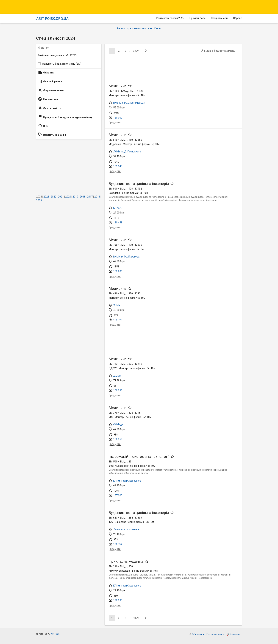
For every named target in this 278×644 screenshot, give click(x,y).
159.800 (118, 271)
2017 (90, 197)
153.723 (118, 320)
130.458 (118, 223)
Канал (158, 28)
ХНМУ (117, 305)
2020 (68, 197)
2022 (54, 197)
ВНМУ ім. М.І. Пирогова (126, 257)
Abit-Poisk (55, 634)
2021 (61, 197)
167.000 (118, 495)
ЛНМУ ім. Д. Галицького (127, 152)
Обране (238, 18)
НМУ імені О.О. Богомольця (129, 103)
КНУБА (117, 208)
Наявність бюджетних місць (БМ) (62, 64)
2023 (46, 197)
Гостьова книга (215, 634)
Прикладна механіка (126, 561)
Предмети (115, 122)
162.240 (118, 166)
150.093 (118, 390)
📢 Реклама (233, 634)
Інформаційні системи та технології (139, 457)
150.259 (118, 439)
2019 (75, 197)
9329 (136, 51)
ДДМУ (117, 376)
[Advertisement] (69, 167)
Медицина (118, 86)
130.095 (118, 600)
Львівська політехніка (126, 529)
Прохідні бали (198, 18)
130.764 (118, 544)
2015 (39, 200)
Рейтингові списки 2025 (170, 18)
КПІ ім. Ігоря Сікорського (127, 481)
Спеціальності (219, 18)
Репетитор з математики (131, 28)
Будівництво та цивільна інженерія (139, 184)
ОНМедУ (118, 424)
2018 (83, 197)
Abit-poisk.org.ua (52, 19)
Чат (150, 28)
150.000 (118, 118)
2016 (97, 197)
